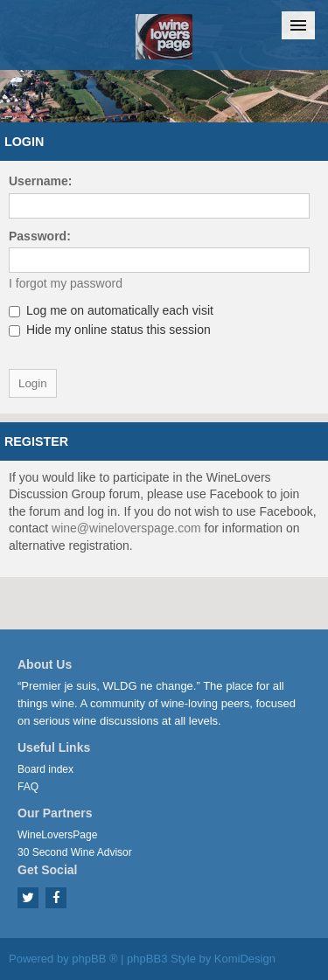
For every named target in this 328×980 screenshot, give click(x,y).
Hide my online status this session (110, 330)
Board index (45, 769)
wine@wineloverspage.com (126, 528)
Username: (40, 181)
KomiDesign (245, 959)
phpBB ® (94, 959)
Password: (40, 236)
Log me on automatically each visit (111, 310)
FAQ (28, 787)
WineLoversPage (57, 835)
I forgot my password (66, 283)
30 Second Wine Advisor (75, 852)
